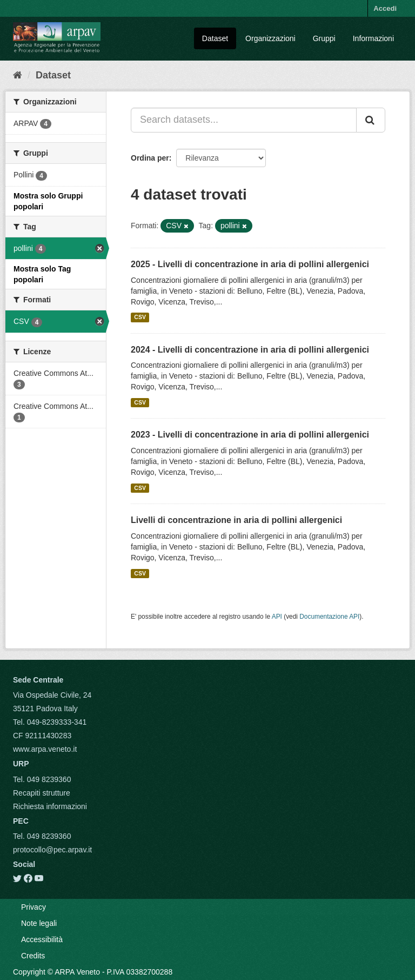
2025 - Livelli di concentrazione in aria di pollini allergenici (250, 264)
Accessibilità (42, 939)
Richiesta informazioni (50, 806)
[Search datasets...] (244, 120)
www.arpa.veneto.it (45, 749)
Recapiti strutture (42, 793)
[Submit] (371, 120)
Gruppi (324, 38)
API (277, 617)
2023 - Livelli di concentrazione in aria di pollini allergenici (250, 435)
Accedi (385, 8)
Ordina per (150, 158)
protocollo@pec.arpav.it (52, 850)
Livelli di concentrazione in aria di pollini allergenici (236, 520)
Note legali (39, 923)
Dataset (215, 38)
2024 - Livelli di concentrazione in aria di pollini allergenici (250, 350)
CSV (140, 317)
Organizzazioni (270, 38)
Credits (33, 956)
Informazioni (373, 38)
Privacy (34, 907)
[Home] (18, 75)
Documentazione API (329, 617)
